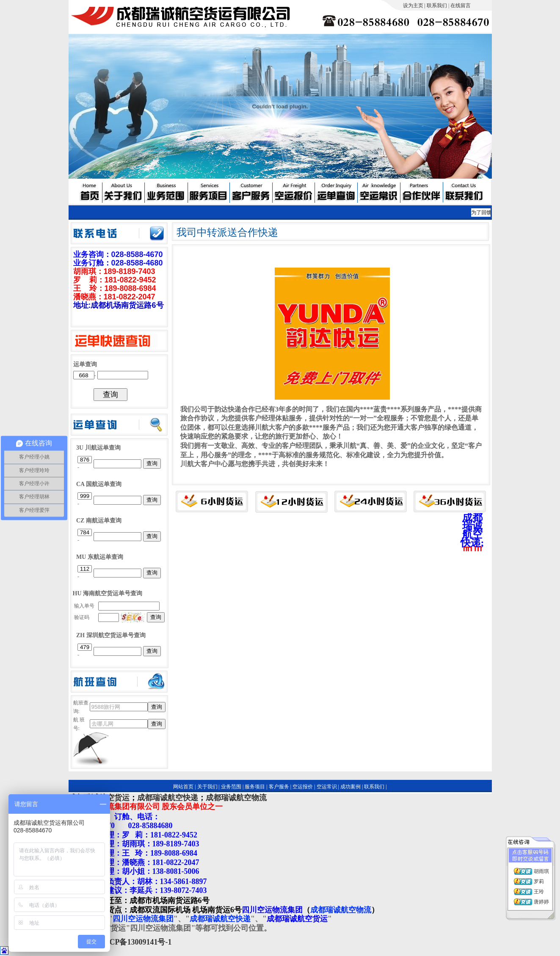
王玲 (539, 892)
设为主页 (413, 6)
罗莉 (539, 881)
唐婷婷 (541, 902)
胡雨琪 (541, 871)
